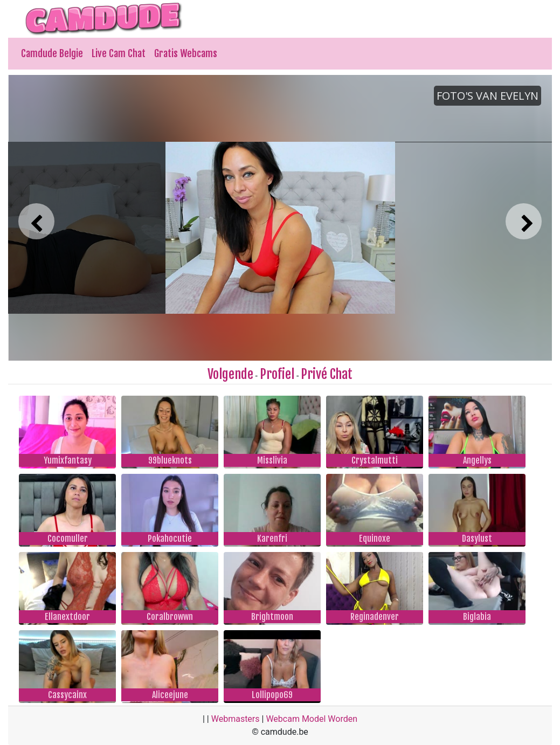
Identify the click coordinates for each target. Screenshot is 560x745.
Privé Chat (327, 374)
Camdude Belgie (52, 53)
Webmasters (236, 719)
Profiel (277, 374)
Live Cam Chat (119, 53)
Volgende (230, 374)
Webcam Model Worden (312, 719)
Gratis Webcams (186, 53)
